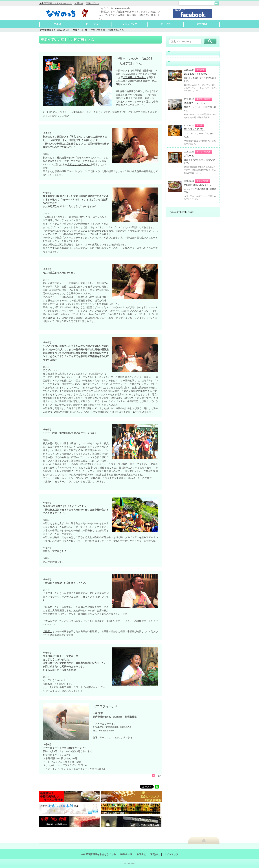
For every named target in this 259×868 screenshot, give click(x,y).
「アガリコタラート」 (104, 724)
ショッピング (129, 24)
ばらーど (189, 156)
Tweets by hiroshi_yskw (181, 212)
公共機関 (202, 24)
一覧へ (159, 776)
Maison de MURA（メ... (197, 185)
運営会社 (155, 854)
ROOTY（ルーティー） (197, 103)
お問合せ (79, 3)
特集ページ (126, 854)
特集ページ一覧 (80, 30)
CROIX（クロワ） (194, 129)
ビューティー (93, 24)
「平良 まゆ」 (76, 137)
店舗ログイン (92, 3)
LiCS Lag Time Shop (196, 74)
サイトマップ (171, 854)
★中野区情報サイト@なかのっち (56, 3)
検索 (217, 3)
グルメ (57, 24)
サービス (166, 24)
